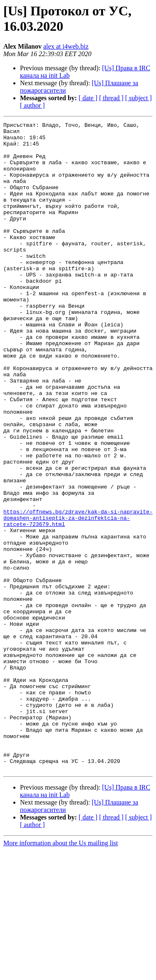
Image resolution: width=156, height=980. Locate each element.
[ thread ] (111, 98)
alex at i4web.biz (66, 46)
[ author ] (32, 105)
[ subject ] (139, 98)
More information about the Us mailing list (61, 973)
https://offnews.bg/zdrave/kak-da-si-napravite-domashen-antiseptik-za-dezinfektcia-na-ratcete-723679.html (78, 597)
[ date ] (88, 98)
